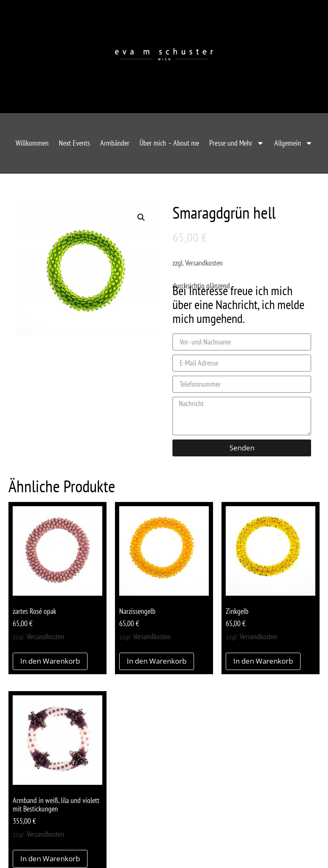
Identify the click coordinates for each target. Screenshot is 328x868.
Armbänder (115, 143)
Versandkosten (204, 263)
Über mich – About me (169, 143)
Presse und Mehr (237, 143)
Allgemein (294, 143)
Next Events (74, 143)
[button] (141, 217)
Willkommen (32, 143)
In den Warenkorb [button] (50, 661)
